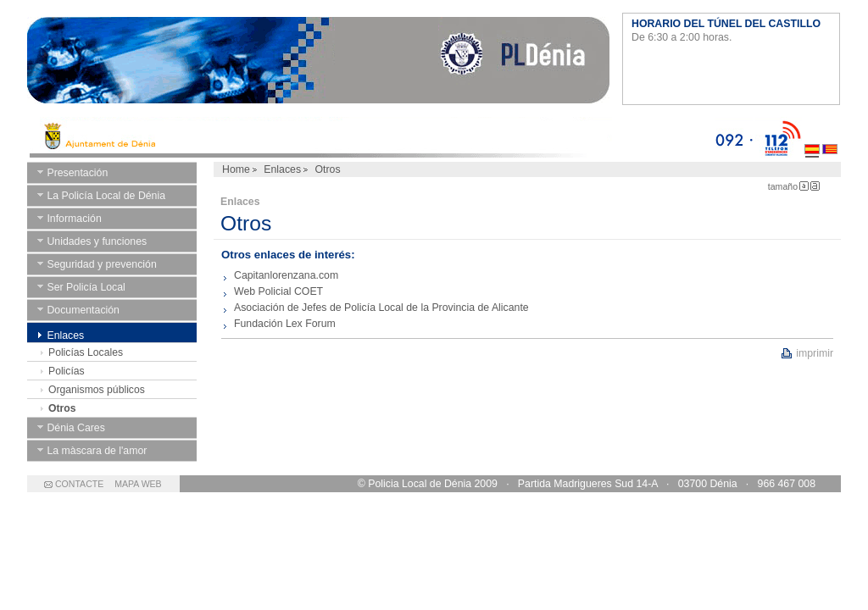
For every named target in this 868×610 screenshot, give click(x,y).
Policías (67, 371)
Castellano (812, 137)
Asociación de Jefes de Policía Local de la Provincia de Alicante (381, 308)
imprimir (815, 353)
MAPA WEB (138, 484)
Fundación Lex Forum (285, 324)
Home (236, 169)
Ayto (371, 137)
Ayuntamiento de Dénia (318, 64)
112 (779, 137)
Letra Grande (815, 186)
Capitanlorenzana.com (286, 275)
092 (734, 137)
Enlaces (282, 169)
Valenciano (830, 137)
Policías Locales (86, 352)
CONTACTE (79, 484)
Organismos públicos (97, 390)
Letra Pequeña (804, 186)
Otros (62, 408)
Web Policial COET (278, 291)
